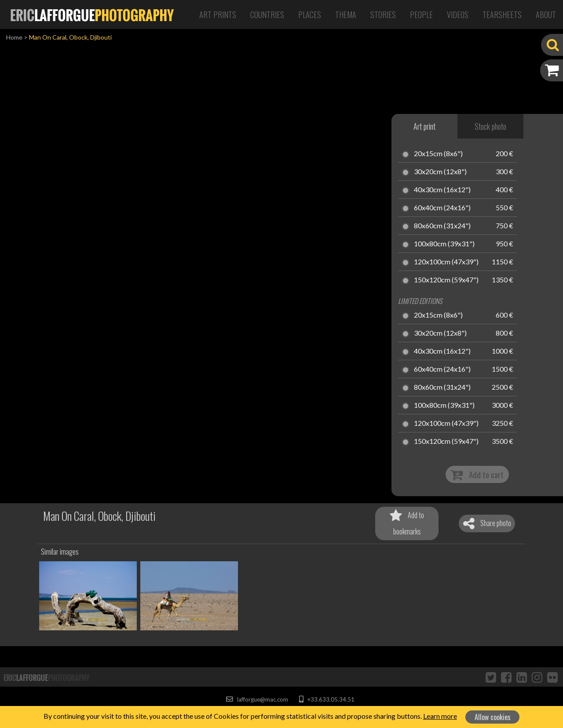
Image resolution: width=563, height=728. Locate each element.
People (421, 15)
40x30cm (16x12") (442, 190)
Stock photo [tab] (490, 126)
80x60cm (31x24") (442, 226)
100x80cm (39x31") (444, 244)
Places (310, 15)
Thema (346, 15)
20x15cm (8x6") (438, 154)
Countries (267, 15)
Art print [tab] (424, 126)
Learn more (440, 716)
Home (14, 37)
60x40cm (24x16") (442, 208)
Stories (383, 15)
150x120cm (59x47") (446, 280)
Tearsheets (502, 15)
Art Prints (218, 15)
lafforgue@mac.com (257, 699)
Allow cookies (493, 717)
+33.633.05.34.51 (327, 699)
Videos (458, 15)
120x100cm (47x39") (446, 262)
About (546, 15)
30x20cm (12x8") (440, 172)
